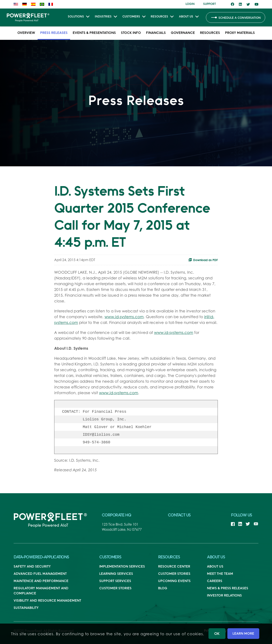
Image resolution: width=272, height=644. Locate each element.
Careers (215, 581)
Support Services (115, 581)
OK (217, 633)
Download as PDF (203, 260)
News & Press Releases (228, 588)
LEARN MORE (243, 633)
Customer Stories (115, 588)
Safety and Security (32, 566)
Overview (26, 33)
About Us (189, 17)
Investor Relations (224, 595)
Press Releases (54, 33)
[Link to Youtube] (256, 4)
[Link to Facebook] (232, 4)
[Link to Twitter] (248, 4)
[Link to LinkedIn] (240, 4)
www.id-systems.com (124, 317)
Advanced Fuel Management (40, 574)
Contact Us (179, 515)
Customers (134, 17)
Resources (163, 17)
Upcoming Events (174, 581)
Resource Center (174, 566)
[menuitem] (17, 4)
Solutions (79, 17)
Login (190, 4)
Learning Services (116, 574)
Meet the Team (220, 574)
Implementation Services (122, 566)
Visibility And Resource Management (47, 600)
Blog (163, 588)
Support (210, 4)
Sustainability (26, 608)
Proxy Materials (240, 33)
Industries (106, 17)
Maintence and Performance (41, 581)
